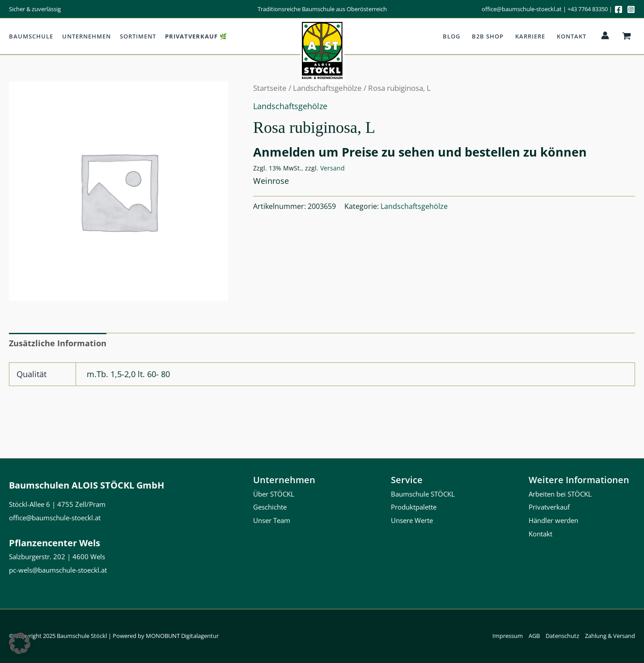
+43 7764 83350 (588, 9)
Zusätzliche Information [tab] (58, 343)
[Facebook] (619, 9)
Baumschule (31, 36)
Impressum (508, 636)
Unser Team (272, 520)
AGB (534, 636)
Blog (451, 36)
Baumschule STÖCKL (423, 494)
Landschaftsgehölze (290, 106)
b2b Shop (488, 36)
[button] (20, 643)
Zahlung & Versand (610, 636)
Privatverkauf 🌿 (196, 36)
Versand (333, 168)
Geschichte (270, 507)
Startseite (270, 88)
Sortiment (138, 36)
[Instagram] (631, 9)
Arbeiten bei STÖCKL (560, 494)
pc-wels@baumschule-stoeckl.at (58, 570)
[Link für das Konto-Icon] (605, 35)
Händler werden (553, 520)
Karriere (530, 36)
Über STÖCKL (274, 494)
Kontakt (572, 36)
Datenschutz (562, 636)
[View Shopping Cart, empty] (627, 36)
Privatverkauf (549, 507)
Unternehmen (87, 36)
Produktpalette (414, 507)
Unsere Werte (412, 520)
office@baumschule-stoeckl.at (522, 9)
